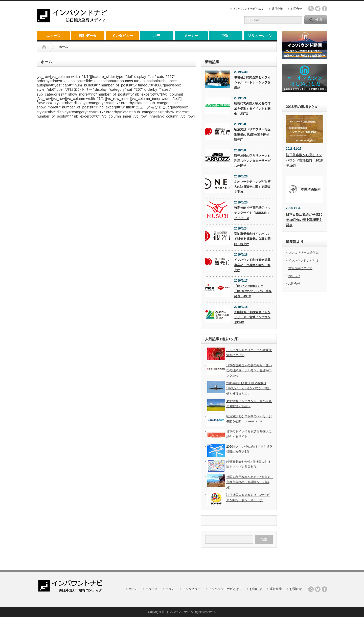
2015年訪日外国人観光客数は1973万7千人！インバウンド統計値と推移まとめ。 (249, 388)
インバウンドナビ (178, 612)
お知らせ (294, 276)
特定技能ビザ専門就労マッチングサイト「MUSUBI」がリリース (252, 213)
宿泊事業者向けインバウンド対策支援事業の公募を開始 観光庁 (252, 239)
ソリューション (260, 36)
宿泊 (226, 36)
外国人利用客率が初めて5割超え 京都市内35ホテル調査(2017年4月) (250, 482)
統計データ (88, 36)
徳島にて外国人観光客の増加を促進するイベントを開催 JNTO (252, 109)
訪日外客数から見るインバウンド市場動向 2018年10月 (304, 160)
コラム (170, 589)
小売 (157, 36)
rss (311, 9)
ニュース (53, 36)
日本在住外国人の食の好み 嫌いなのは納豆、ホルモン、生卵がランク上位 (249, 370)
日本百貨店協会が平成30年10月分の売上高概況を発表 (304, 220)
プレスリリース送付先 (303, 253)
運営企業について (300, 268)
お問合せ (296, 9)
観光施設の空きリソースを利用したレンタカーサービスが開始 (252, 161)
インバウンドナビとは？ (249, 9)
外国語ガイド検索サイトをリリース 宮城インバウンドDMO (252, 317)
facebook (325, 9)
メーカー (191, 36)
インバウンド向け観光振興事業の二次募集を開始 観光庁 (252, 265)
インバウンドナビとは (303, 261)
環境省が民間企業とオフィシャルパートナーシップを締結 (252, 83)
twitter (318, 9)
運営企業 (277, 9)
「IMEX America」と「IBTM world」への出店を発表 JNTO (253, 291)
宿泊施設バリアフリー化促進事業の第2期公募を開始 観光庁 (253, 135)
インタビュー (122, 36)
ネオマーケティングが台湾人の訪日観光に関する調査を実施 (252, 187)
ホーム (133, 589)
